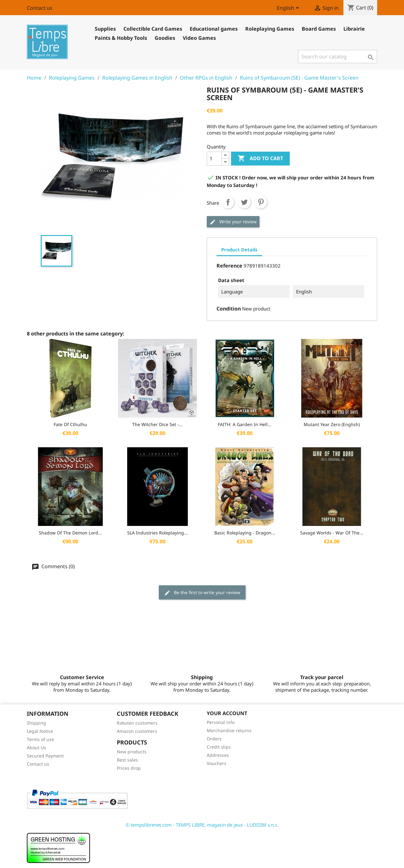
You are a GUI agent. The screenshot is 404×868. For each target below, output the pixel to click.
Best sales (127, 760)
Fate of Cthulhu (70, 424)
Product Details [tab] (239, 250)
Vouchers (217, 763)
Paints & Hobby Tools (121, 38)
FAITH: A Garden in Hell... (245, 424)
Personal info (221, 722)
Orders (214, 739)
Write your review (233, 222)
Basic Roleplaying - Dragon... (245, 533)
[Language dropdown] (289, 9)
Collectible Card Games (153, 29)
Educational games (214, 29)
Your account (227, 713)
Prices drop (129, 768)
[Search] (338, 57)
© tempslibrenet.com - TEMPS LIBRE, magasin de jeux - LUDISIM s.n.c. (202, 825)
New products (132, 752)
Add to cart (260, 159)
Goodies (165, 38)
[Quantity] (214, 159)
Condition (229, 309)
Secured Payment (45, 756)
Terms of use (40, 739)
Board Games (319, 29)
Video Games (199, 38)
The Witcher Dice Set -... (157, 424)
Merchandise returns (229, 730)
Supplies (105, 29)
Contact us (40, 8)
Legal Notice (40, 731)
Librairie (354, 29)
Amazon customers (137, 731)
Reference (229, 266)
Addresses (218, 755)
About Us (36, 747)
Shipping (36, 723)
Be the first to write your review (202, 593)
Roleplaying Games (270, 29)
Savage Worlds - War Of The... (332, 533)
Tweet (244, 202)
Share (228, 202)
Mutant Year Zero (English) (332, 424)
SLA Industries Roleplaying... (157, 533)
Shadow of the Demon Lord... (70, 533)
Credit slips (219, 747)
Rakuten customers (137, 723)
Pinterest (261, 202)
